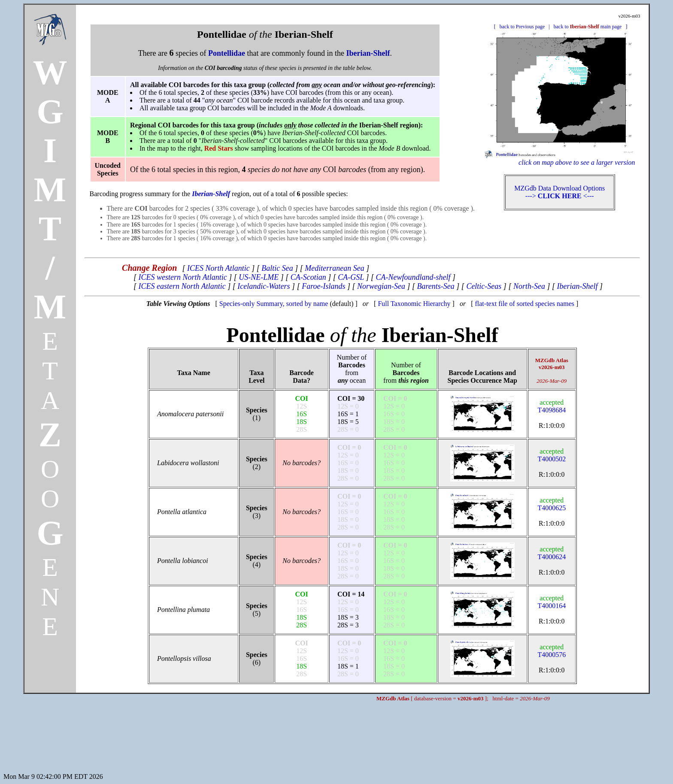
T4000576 (552, 651)
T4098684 (552, 406)
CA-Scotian (308, 277)
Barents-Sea (436, 286)
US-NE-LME (259, 277)
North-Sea (529, 286)
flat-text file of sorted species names (524, 304)
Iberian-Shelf (577, 286)
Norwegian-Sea (381, 286)
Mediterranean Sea (334, 268)
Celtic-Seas (484, 286)
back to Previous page (522, 27)
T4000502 (552, 455)
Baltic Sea (277, 268)
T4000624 (552, 553)
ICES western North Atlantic (183, 277)
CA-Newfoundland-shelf (413, 277)
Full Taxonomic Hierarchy (414, 304)
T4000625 (552, 504)
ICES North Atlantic (218, 268)
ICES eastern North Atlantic (182, 286)
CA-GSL (351, 277)
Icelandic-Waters (264, 286)
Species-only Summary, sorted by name (274, 304)
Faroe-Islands (323, 286)
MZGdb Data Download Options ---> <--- (559, 192)
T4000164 (552, 602)
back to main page (588, 27)
